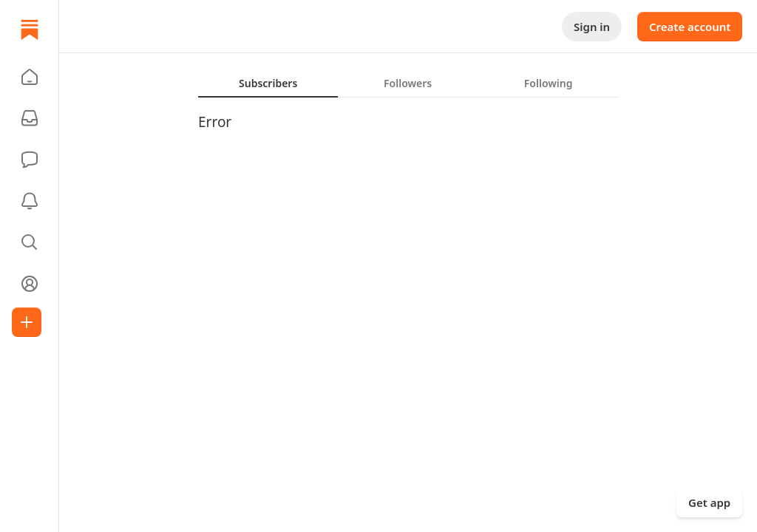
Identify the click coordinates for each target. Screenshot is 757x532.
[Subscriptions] (30, 118)
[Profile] (30, 284)
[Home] (30, 30)
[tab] (268, 83)
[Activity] (30, 201)
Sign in (592, 27)
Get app (709, 502)
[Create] (27, 322)
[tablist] (408, 83)
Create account (690, 27)
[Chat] (30, 160)
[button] (30, 77)
